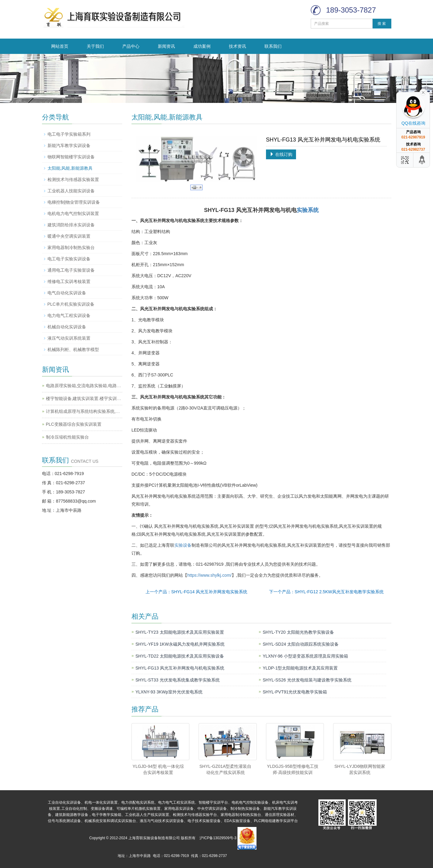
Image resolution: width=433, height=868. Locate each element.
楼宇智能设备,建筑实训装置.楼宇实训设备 (86, 398)
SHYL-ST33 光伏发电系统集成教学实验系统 (178, 680)
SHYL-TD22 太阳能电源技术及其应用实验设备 (180, 656)
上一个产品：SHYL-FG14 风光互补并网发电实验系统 (196, 592)
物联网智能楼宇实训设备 (71, 157)
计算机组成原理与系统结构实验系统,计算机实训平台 (96, 411)
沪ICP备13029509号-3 (218, 838)
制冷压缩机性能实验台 (67, 437)
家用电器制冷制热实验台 (71, 247)
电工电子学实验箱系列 (69, 134)
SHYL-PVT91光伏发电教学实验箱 (295, 692)
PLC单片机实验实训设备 (71, 304)
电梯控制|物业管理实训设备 (74, 202)
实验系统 (308, 210)
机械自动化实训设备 (67, 327)
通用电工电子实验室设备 (71, 270)
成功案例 (202, 46)
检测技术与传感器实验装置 (73, 179)
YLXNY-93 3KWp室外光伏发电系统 (169, 692)
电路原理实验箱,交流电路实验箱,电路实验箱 (88, 386)
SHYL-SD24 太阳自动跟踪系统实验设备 (301, 644)
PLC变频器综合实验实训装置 (74, 424)
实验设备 (183, 545)
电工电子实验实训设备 (69, 259)
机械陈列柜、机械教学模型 (73, 349)
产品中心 (131, 46)
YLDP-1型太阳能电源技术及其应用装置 (300, 668)
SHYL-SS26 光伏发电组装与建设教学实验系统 (307, 680)
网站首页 (60, 46)
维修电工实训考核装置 (69, 281)
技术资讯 (237, 46)
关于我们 (95, 46)
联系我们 (273, 46)
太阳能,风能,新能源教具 (70, 168)
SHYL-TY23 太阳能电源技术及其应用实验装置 (180, 632)
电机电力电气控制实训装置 (73, 213)
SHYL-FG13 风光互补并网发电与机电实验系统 (180, 668)
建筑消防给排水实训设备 (71, 225)
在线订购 (281, 154)
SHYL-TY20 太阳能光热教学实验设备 (298, 632)
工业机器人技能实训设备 (71, 191)
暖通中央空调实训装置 (69, 236)
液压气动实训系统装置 (69, 338)
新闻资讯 (166, 46)
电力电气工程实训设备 (69, 315)
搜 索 (382, 24)
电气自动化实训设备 (67, 293)
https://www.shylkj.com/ (209, 575)
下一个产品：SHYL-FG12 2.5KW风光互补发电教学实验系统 (326, 592)
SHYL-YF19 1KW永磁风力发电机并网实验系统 (180, 644)
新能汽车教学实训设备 (69, 145)
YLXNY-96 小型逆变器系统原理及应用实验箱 (305, 656)
